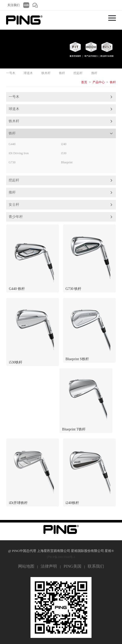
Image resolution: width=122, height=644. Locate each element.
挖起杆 (78, 73)
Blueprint (67, 162)
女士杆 (14, 205)
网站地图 (26, 566)
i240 (64, 144)
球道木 (28, 73)
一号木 (11, 73)
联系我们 (96, 566)
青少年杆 (16, 217)
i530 (64, 153)
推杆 (94, 73)
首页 (84, 82)
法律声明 (49, 566)
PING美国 (72, 566)
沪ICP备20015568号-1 (61, 557)
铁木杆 (46, 73)
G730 (12, 162)
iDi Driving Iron (19, 153)
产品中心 (99, 82)
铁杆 (62, 73)
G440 (12, 144)
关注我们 (13, 5)
